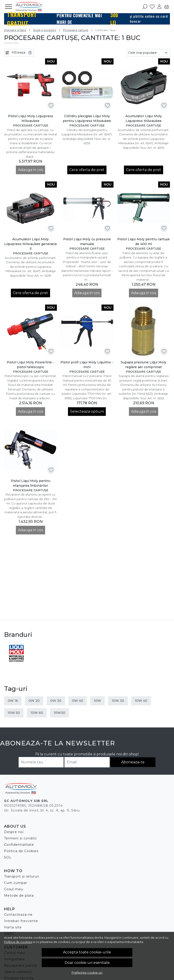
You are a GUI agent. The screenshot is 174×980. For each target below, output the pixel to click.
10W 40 (141, 701)
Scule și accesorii (45, 30)
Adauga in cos (30, 170)
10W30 (59, 713)
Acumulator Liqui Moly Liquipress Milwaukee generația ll (30, 244)
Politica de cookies (18, 942)
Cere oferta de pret (87, 170)
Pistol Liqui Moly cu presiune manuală (87, 242)
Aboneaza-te (133, 762)
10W (97, 701)
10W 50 (14, 713)
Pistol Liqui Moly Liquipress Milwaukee (31, 118)
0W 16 (13, 701)
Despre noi (14, 832)
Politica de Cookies (21, 851)
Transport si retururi (22, 876)
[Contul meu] (159, 7)
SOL (8, 857)
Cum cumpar (16, 883)
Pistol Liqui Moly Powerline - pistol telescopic (30, 365)
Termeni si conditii (20, 838)
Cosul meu (14, 889)
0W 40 (78, 701)
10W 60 (37, 713)
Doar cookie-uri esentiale (87, 963)
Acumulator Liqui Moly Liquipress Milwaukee (144, 118)
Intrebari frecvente (21, 921)
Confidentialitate (19, 845)
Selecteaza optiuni (87, 411)
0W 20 (34, 701)
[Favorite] (152, 7)
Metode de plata (19, 896)
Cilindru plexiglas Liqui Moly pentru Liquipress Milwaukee (87, 118)
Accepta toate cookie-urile (87, 952)
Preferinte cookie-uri (87, 973)
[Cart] (167, 7)
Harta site (13, 927)
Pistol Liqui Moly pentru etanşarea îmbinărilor (31, 483)
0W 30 (56, 701)
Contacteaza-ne (18, 915)
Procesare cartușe (76, 30)
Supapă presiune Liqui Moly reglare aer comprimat (144, 365)
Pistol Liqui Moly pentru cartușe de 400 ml (144, 242)
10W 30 (118, 701)
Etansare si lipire (15, 30)
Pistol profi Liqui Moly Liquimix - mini (87, 365)
